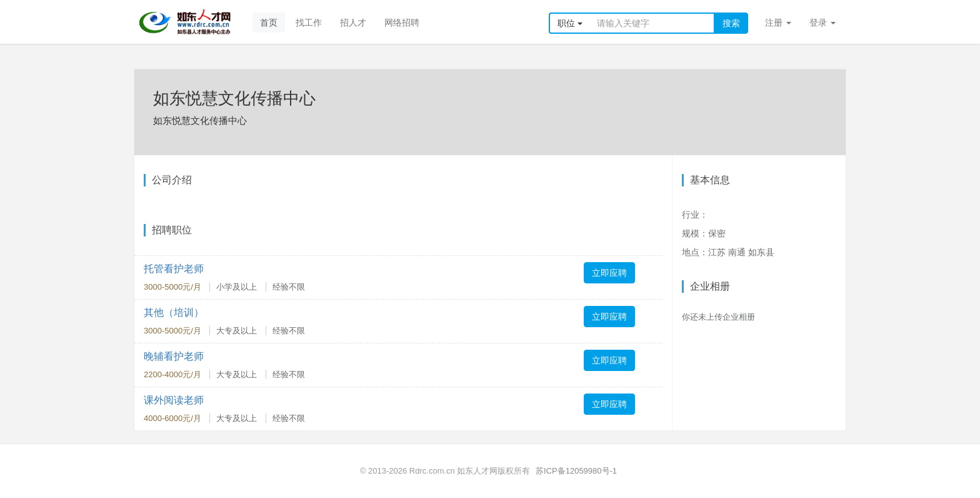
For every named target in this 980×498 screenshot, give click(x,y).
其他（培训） (174, 313)
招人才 (353, 23)
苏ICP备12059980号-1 (576, 471)
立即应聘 (609, 273)
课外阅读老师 (174, 400)
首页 (269, 23)
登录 (822, 23)
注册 (778, 23)
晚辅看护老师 (174, 356)
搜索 (731, 23)
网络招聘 (402, 23)
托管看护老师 (174, 269)
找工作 (309, 23)
